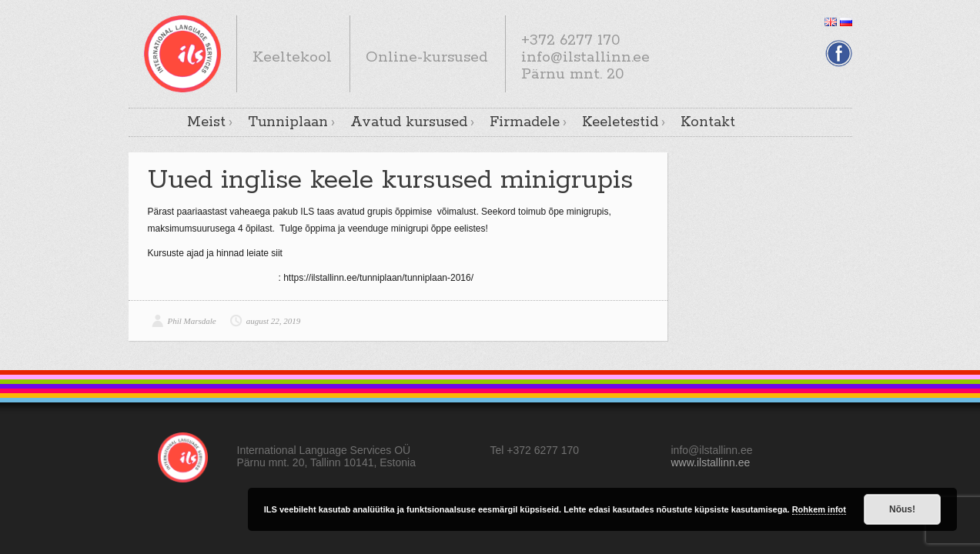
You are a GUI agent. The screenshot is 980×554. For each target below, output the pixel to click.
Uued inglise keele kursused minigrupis (390, 180)
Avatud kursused (409, 122)
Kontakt (708, 122)
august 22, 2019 (274, 321)
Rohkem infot (819, 509)
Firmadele (525, 122)
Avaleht (159, 121)
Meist (206, 122)
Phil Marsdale (192, 321)
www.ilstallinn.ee (711, 462)
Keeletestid (620, 122)
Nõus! (902, 509)
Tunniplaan (288, 122)
